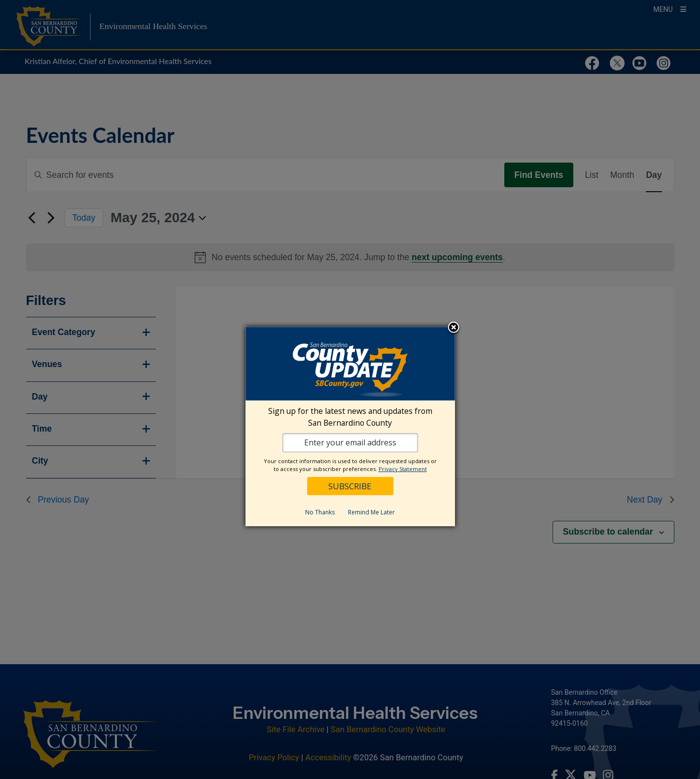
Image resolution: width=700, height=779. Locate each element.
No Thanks (320, 512)
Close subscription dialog (454, 328)
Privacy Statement (403, 469)
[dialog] (350, 426)
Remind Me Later (371, 512)
